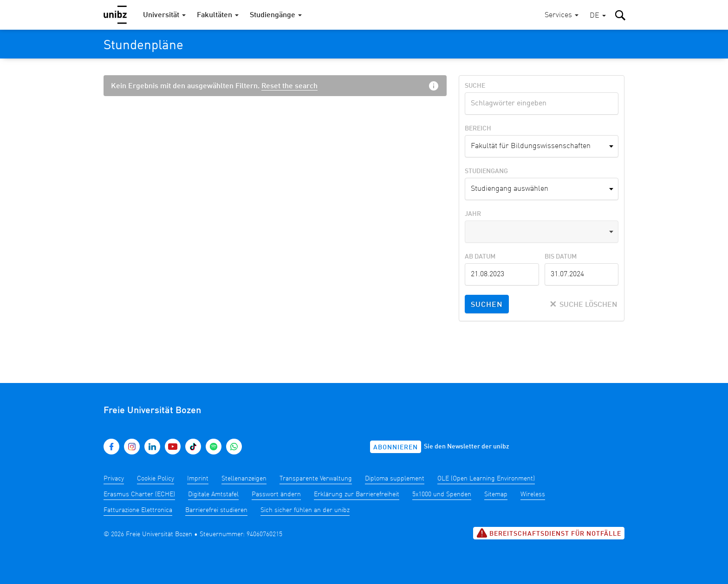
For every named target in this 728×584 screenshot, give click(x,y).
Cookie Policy (156, 479)
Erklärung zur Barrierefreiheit (357, 494)
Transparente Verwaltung (316, 479)
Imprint (198, 479)
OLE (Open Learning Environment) (486, 479)
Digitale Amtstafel (213, 494)
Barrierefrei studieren (216, 510)
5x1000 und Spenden (442, 494)
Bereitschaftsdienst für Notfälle (549, 533)
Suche (475, 86)
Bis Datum (561, 257)
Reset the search (289, 86)
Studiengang (486, 171)
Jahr (473, 214)
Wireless (533, 494)
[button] (598, 16)
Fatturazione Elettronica (138, 510)
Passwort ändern (276, 494)
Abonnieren (396, 448)
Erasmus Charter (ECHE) (139, 494)
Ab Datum (480, 257)
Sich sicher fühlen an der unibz (305, 510)
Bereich (478, 129)
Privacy (114, 479)
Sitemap (496, 494)
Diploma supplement (395, 479)
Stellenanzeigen (244, 479)
